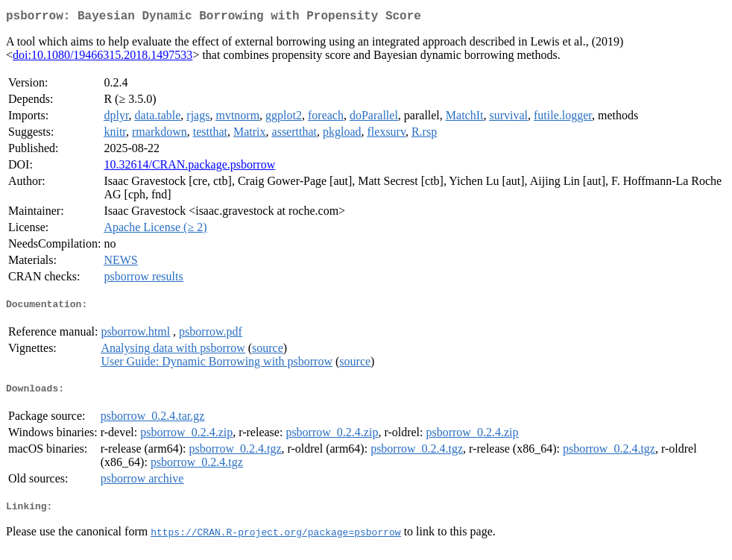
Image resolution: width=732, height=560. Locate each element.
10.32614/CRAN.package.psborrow (189, 167)
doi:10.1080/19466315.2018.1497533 (102, 58)
